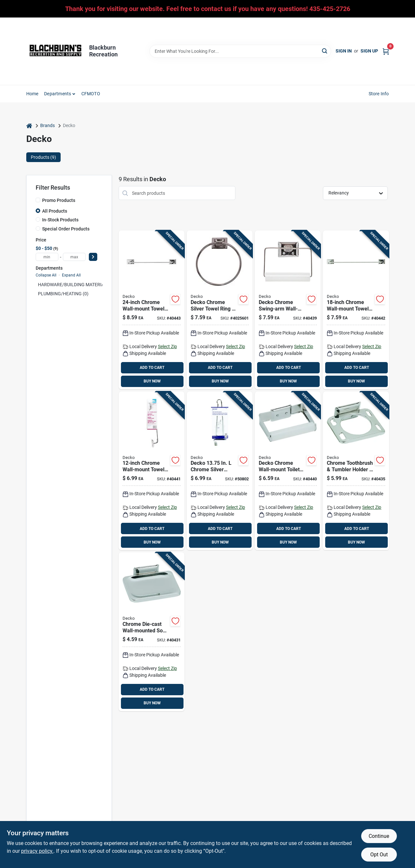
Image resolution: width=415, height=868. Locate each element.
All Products (55, 211)
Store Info (379, 94)
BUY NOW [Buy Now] (152, 381)
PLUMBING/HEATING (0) (63, 294)
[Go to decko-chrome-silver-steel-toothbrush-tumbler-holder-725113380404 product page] (356, 471)
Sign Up (369, 51)
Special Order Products (66, 229)
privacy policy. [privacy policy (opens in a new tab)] (37, 851)
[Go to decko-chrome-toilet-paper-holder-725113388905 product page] (288, 471)
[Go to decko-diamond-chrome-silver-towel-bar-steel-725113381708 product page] (152, 310)
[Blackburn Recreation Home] (55, 51)
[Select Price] (93, 257)
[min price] (47, 257)
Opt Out (379, 855)
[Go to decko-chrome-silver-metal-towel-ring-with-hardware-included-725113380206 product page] (220, 310)
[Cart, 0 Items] (386, 51)
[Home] (29, 126)
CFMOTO (91, 94)
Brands (47, 125)
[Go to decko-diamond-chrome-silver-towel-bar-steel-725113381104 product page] (356, 310)
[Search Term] (240, 51)
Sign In (344, 51)
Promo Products (59, 200)
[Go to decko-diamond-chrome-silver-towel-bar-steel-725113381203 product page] (152, 471)
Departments (58, 94)
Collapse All (46, 275)
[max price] (74, 257)
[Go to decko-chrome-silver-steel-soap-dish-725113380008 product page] (152, 632)
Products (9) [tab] (43, 157)
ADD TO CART (152, 368)
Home (32, 94)
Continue (379, 836)
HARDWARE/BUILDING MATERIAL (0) (76, 285)
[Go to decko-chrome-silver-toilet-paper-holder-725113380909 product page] (288, 310)
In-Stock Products (60, 220)
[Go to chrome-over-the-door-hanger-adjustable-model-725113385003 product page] (220, 471)
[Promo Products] (38, 200)
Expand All (71, 275)
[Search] (325, 51)
